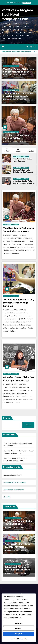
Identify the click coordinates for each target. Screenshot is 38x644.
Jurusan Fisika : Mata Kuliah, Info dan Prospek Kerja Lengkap (19, 96)
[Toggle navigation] (35, 47)
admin (23, 75)
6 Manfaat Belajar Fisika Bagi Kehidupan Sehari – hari (23, 183)
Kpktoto (7, 497)
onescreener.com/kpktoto (14, 490)
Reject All (19, 628)
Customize (19, 623)
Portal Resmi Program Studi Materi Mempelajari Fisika (17, 15)
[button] (27, 47)
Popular (18, 150)
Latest (7, 150)
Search (6, 418)
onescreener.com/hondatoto (15, 482)
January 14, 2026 (12, 75)
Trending (30, 150)
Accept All (19, 634)
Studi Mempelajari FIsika (11, 66)
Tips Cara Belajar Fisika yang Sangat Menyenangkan (19, 70)
